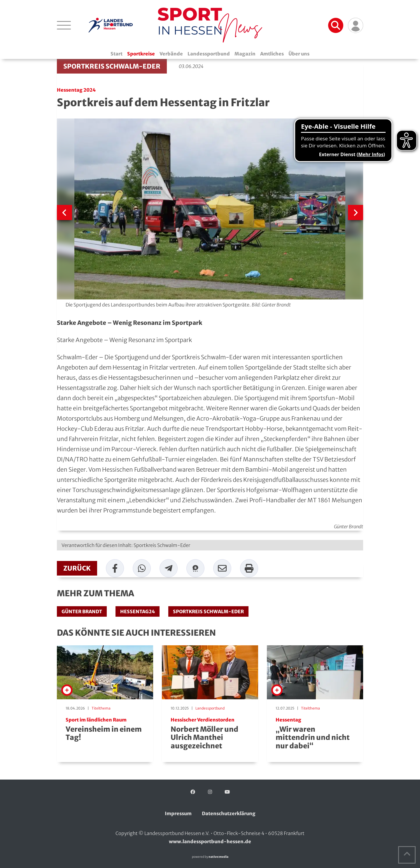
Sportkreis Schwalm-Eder (112, 66)
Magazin (245, 54)
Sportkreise (141, 54)
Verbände (171, 54)
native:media (218, 857)
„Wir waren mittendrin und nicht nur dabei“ (315, 734)
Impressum (178, 813)
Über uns (299, 54)
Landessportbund (209, 54)
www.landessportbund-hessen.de (210, 841)
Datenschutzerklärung (229, 813)
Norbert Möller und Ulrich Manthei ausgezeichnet (210, 734)
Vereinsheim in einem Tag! (105, 730)
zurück (77, 568)
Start (117, 54)
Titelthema (101, 708)
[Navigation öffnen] (64, 25)
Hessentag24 (138, 611)
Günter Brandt (82, 611)
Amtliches (272, 54)
